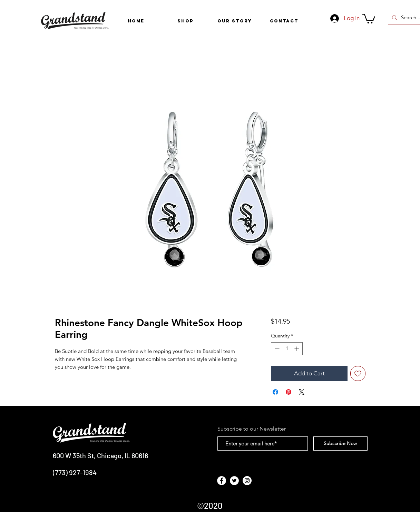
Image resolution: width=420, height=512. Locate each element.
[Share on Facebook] (275, 392)
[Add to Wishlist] (358, 374)
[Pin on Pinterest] (289, 392)
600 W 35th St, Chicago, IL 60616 (100, 455)
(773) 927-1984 (75, 472)
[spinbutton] (287, 349)
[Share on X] (302, 392)
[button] (185, 21)
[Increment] (297, 349)
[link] (369, 18)
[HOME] (136, 21)
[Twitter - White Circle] (234, 481)
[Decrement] (276, 349)
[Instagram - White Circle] (247, 481)
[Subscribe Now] (340, 444)
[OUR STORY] (235, 21)
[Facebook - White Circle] (222, 481)
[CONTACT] (284, 21)
